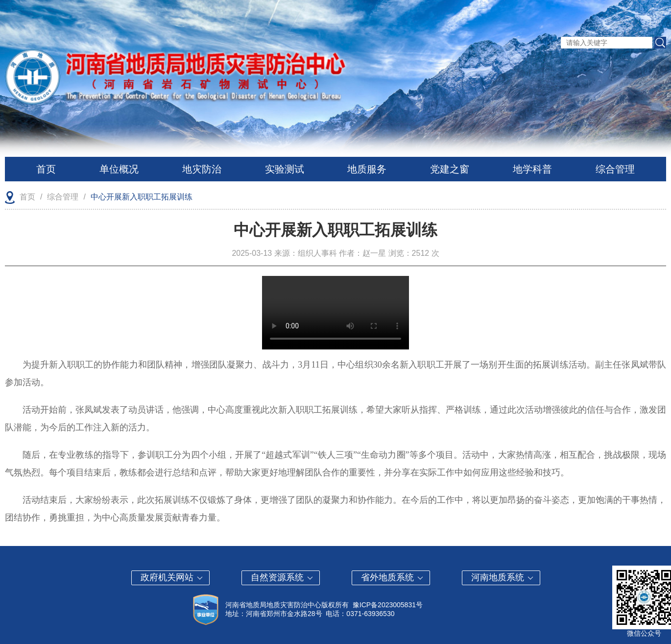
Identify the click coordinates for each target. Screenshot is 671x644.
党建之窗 (450, 169)
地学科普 (532, 169)
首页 (46, 169)
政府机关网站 (172, 577)
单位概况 (119, 169)
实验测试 (285, 169)
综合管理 (615, 169)
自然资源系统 (282, 577)
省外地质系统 (393, 577)
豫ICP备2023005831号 (388, 605)
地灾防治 (202, 169)
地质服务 (367, 169)
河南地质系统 (503, 577)
